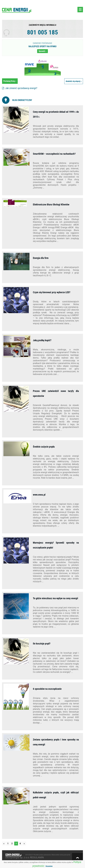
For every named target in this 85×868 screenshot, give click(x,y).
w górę (77, 860)
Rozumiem (49, 866)
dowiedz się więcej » (74, 81)
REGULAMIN (37, 857)
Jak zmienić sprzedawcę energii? (20, 88)
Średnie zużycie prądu (44, 447)
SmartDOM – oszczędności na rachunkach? (54, 154)
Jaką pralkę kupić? (42, 340)
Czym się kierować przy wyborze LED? (52, 292)
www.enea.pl (39, 495)
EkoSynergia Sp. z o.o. (18, 857)
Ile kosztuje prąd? (42, 644)
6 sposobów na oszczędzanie (47, 689)
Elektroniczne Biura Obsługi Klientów (51, 204)
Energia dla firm (41, 258)
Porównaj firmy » (10, 81)
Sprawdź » (42, 51)
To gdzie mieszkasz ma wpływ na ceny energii (55, 598)
